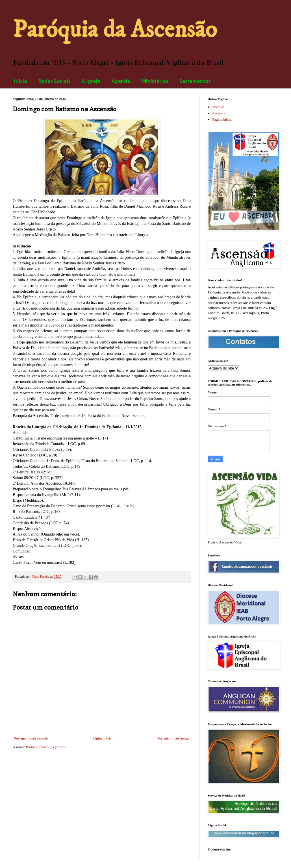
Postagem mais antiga (173, 738)
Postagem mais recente (31, 738)
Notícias (218, 107)
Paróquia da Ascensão (115, 30)
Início (21, 82)
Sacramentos (195, 82)
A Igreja (91, 82)
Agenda (121, 82)
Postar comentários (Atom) (46, 747)
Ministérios (155, 82)
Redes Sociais (54, 82)
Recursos (219, 113)
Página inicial (102, 738)
